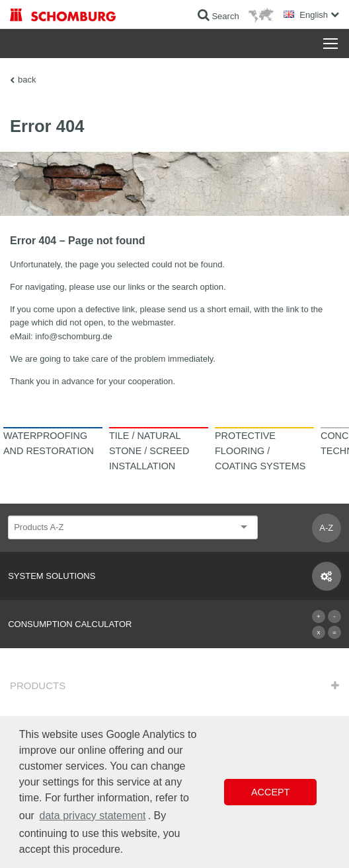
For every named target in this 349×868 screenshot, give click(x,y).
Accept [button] (270, 792)
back (27, 80)
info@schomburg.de (74, 336)
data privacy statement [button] (93, 816)
